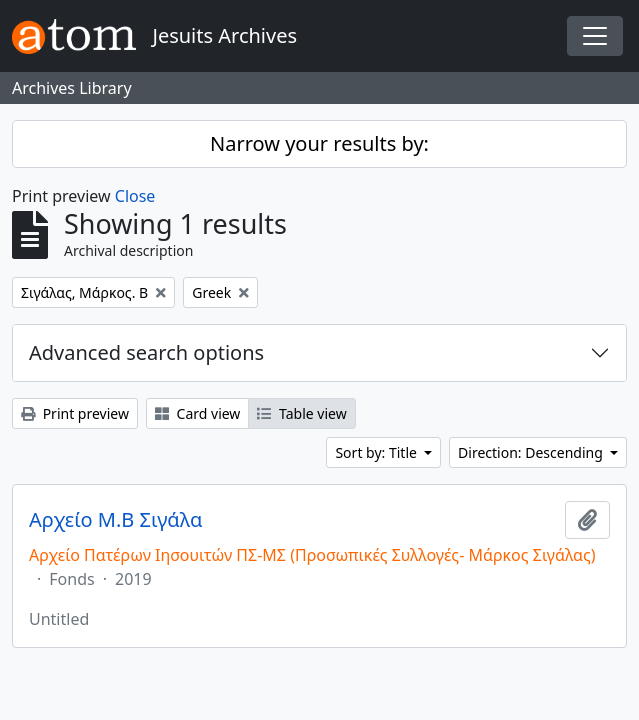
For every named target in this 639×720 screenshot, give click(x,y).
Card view (197, 413)
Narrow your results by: (319, 143)
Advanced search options (146, 352)
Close (135, 196)
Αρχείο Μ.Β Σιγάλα (115, 520)
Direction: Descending (532, 452)
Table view (301, 413)
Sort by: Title (377, 452)
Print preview (75, 413)
